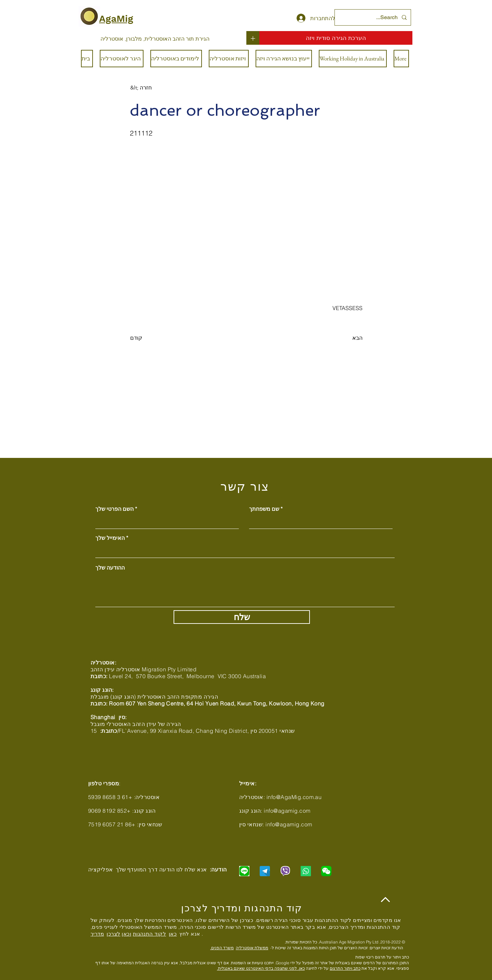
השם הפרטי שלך (114, 509)
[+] (253, 38)
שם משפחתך (264, 509)
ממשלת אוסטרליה (252, 948)
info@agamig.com (287, 811)
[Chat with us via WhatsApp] (306, 871)
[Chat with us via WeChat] (326, 871)
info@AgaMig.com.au (294, 797)
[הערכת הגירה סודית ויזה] (336, 38)
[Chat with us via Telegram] (265, 871)
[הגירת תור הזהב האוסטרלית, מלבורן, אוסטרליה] (155, 39)
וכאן (126, 934)
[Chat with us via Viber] (285, 871)
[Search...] (373, 17)
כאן (173, 934)
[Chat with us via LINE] (244, 871)
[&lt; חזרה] (153, 88)
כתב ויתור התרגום (345, 968)
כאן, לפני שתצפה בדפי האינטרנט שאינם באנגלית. (261, 968)
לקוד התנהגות (149, 934)
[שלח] (242, 617)
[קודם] (153, 338)
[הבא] (345, 338)
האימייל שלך (110, 538)
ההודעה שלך (110, 568)
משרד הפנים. (222, 948)
